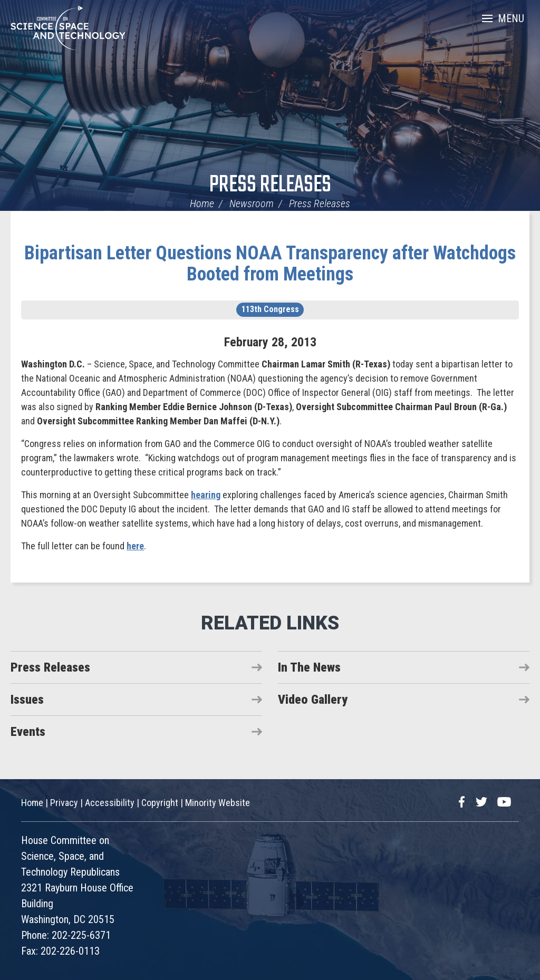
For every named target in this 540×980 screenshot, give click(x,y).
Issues (27, 700)
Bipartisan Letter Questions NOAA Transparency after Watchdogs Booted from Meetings (270, 264)
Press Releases (270, 185)
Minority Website (218, 803)
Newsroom (252, 203)
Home (202, 203)
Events (28, 732)
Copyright (160, 803)
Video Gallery (313, 700)
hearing (206, 495)
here (135, 546)
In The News (309, 667)
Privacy (64, 803)
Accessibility (110, 803)
